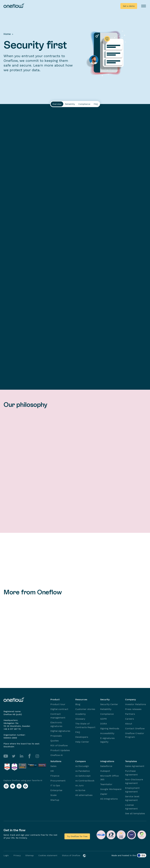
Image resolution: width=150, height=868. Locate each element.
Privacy (17, 855)
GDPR (103, 719)
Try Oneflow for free (77, 836)
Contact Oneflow (135, 728)
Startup (55, 800)
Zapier (104, 794)
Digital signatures (60, 731)
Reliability (106, 709)
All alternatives (84, 795)
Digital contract (59, 709)
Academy (80, 714)
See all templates (135, 813)
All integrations (109, 799)
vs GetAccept (83, 776)
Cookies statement (48, 855)
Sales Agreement (135, 766)
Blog (78, 704)
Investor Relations (135, 704)
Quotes (54, 741)
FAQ (78, 732)
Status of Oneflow (71, 855)
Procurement (58, 781)
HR (52, 771)
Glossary (80, 719)
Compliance (107, 714)
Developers (82, 737)
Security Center (109, 704)
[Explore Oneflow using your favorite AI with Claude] (13, 786)
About (129, 724)
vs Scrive (80, 790)
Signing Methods (110, 728)
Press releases (133, 709)
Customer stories (85, 709)
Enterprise (56, 790)
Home (7, 34)
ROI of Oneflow (59, 745)
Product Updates (60, 750)
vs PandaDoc (83, 771)
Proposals (56, 736)
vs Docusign (82, 766)
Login (6, 855)
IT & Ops (55, 785)
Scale (53, 795)
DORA (104, 724)
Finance (55, 776)
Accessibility (107, 733)
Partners (130, 714)
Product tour (58, 704)
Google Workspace (111, 789)
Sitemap (30, 855)
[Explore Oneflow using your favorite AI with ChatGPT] (6, 786)
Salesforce (106, 766)
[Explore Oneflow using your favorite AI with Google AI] (25, 786)
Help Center (82, 742)
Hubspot (105, 771)
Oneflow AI (57, 755)
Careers (129, 719)
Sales (53, 766)
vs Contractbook (85, 781)
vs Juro (79, 785)
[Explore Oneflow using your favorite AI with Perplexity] (19, 786)
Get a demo (129, 6)
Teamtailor (106, 784)
